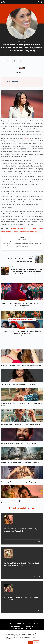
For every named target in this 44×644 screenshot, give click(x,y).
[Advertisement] (6, 14)
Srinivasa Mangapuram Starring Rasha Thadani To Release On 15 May (21, 408)
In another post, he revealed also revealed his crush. (20, 260)
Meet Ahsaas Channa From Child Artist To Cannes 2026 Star (21, 388)
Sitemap (9, 628)
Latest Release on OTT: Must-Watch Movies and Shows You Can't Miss (22, 336)
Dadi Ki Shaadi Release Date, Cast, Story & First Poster (21, 603)
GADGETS (6, 531)
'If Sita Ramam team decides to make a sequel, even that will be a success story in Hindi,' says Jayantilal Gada (26, 272)
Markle (26, 138)
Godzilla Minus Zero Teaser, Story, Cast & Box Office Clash (20, 467)
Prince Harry (27, 214)
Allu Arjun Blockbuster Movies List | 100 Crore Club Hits (19, 448)
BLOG (22, 302)
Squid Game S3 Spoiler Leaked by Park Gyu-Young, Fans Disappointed (22, 306)
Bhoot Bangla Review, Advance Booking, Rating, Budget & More (22, 486)
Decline (36, 642)
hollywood (22, 42)
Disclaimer (30, 630)
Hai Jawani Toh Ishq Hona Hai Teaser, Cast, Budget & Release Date (21, 569)
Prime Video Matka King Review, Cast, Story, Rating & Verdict (21, 428)
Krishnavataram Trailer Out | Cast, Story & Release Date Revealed (19, 506)
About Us (20, 628)
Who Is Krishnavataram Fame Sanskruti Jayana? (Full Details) (21, 369)
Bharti (18, 73)
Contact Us (33, 628)
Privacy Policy (16, 630)
